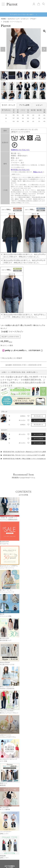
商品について (38, 172)
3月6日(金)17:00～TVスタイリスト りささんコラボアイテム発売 (24, 442)
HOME (3, 19)
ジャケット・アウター (29, 19)
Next (44, 49)
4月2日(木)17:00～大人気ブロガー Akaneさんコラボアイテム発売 (24, 438)
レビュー (39, 105)
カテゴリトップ (13, 19)
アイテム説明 (24, 105)
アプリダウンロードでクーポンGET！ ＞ (23, 15)
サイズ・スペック (8, 105)
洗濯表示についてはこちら (20, 150)
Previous (3, 49)
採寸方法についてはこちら (20, 170)
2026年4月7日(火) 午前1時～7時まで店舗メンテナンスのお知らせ (24, 445)
